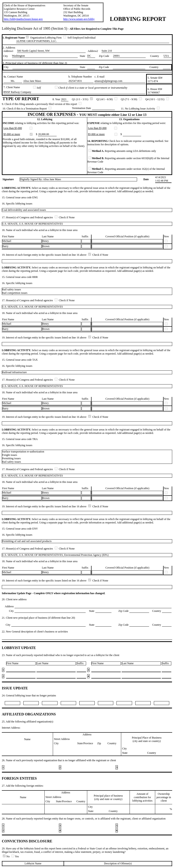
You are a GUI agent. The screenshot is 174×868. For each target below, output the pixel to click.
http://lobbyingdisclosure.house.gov (23, 19)
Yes (15, 856)
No (7, 856)
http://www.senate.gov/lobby (79, 19)
